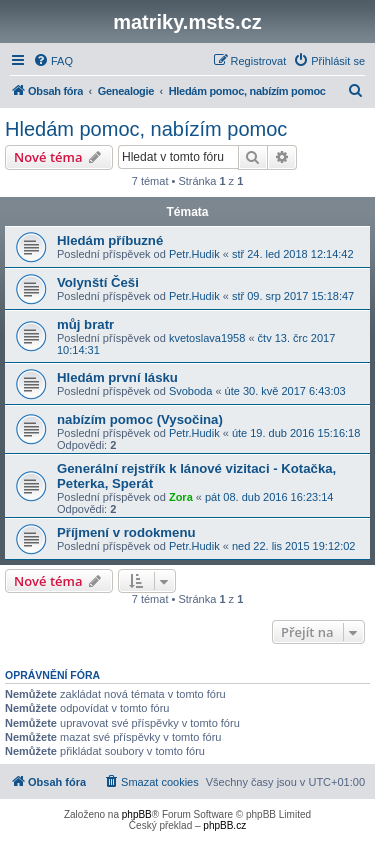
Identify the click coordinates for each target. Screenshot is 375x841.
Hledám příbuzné (110, 240)
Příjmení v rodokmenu (126, 532)
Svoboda (190, 391)
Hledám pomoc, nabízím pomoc (146, 129)
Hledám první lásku (117, 377)
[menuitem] (53, 61)
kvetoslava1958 (207, 338)
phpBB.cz (224, 825)
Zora (181, 497)
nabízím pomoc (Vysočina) (140, 419)
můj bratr (85, 324)
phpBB (137, 814)
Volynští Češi (98, 282)
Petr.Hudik (194, 254)
